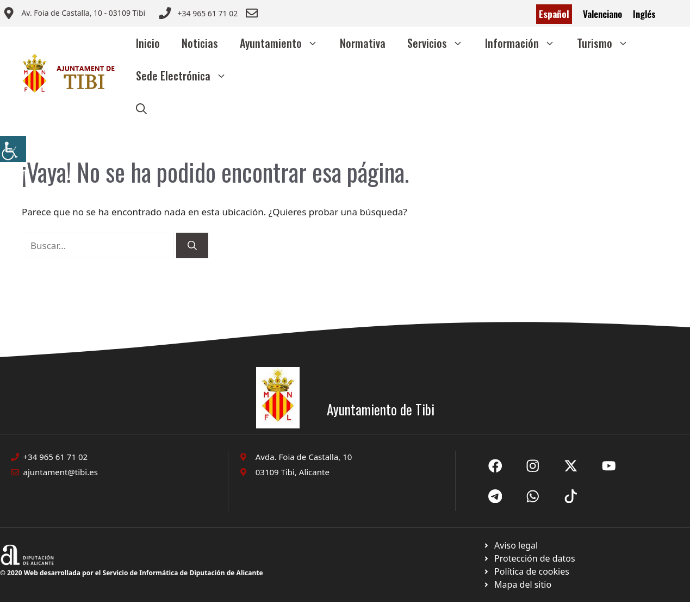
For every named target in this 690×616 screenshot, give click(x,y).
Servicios (441, 43)
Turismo (608, 43)
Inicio (148, 43)
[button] (141, 108)
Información (526, 43)
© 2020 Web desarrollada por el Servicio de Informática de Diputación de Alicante (132, 573)
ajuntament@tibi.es (61, 472)
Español (554, 14)
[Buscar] (192, 246)
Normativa (363, 43)
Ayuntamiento (284, 43)
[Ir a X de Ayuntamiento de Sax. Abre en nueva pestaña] (533, 466)
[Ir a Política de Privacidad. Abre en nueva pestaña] (510, 545)
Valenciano (602, 14)
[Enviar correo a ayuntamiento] (74, 14)
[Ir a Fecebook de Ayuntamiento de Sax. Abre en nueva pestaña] (495, 466)
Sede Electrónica (187, 76)
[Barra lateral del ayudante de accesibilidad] (13, 149)
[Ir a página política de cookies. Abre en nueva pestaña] (529, 558)
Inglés (644, 14)
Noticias (200, 43)
